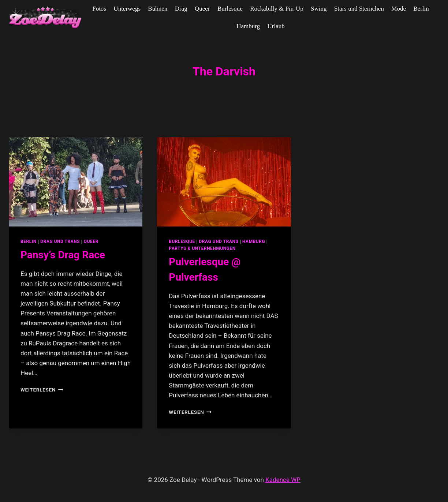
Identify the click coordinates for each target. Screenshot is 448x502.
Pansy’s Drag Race (63, 255)
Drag (181, 9)
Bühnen (158, 9)
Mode (399, 9)
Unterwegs (127, 9)
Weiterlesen (42, 390)
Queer (202, 9)
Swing (319, 9)
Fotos (99, 9)
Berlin (421, 9)
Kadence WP (283, 480)
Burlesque (230, 9)
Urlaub (276, 26)
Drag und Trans (60, 241)
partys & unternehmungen (202, 248)
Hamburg (248, 26)
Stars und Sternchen (359, 9)
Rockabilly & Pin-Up (277, 9)
